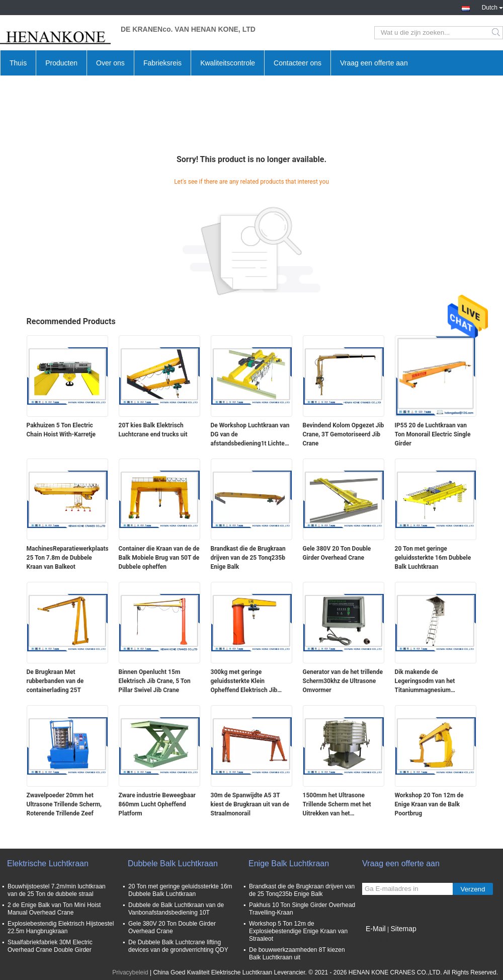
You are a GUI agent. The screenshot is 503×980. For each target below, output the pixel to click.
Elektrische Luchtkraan (48, 863)
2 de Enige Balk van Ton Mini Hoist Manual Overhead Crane (54, 909)
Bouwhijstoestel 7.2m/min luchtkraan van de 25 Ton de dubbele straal (57, 890)
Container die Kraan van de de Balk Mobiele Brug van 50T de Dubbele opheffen (159, 558)
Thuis (18, 63)
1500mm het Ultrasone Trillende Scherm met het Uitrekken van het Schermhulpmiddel (337, 805)
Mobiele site (381, 941)
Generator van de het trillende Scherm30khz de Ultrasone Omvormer (343, 681)
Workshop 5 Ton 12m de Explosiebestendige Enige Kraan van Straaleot (298, 931)
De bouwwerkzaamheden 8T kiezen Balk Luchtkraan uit (297, 954)
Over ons (110, 63)
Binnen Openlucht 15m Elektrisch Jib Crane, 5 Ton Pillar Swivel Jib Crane (155, 681)
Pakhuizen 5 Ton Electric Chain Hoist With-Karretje (61, 430)
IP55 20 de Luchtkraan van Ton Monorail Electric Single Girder (433, 434)
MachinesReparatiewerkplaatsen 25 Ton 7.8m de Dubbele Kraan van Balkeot (67, 558)
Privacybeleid (130, 972)
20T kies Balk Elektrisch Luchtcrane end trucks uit (153, 430)
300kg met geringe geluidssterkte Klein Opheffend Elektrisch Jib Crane (244, 682)
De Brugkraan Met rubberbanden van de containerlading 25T (55, 681)
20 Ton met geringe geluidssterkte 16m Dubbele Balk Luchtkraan (433, 558)
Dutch (492, 7)
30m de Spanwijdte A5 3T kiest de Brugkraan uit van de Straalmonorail (250, 804)
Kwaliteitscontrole (228, 63)
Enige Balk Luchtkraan (289, 863)
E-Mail (376, 929)
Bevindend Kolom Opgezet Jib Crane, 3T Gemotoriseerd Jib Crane (344, 434)
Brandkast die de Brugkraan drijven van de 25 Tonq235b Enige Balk (248, 558)
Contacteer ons (298, 63)
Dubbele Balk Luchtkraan (173, 863)
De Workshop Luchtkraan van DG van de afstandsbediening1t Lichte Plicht (250, 435)
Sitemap (403, 929)
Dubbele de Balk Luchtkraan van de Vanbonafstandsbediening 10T (176, 909)
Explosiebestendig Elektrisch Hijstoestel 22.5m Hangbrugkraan (61, 927)
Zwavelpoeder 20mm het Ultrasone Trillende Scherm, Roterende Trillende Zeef (64, 804)
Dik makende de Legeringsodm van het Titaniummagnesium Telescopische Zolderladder (432, 682)
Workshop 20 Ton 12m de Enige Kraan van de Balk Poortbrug (429, 804)
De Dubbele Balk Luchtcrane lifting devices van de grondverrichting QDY (178, 946)
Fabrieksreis (162, 63)
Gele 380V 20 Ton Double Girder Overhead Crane (337, 553)
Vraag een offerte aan (374, 63)
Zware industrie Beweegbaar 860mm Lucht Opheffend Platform (157, 804)
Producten (61, 63)
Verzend (473, 889)
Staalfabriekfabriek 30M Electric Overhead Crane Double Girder (50, 946)
